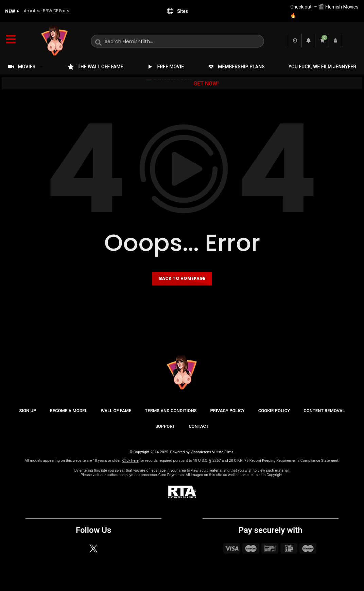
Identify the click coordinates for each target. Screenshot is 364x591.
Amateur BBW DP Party (47, 11)
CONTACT (199, 426)
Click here (131, 461)
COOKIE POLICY (274, 411)
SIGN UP (28, 411)
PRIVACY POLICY (228, 411)
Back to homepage (182, 278)
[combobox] (177, 41)
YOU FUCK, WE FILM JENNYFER (323, 67)
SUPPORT (165, 426)
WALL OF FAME (116, 411)
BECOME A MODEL (68, 411)
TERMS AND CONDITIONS (171, 411)
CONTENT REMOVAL (324, 411)
